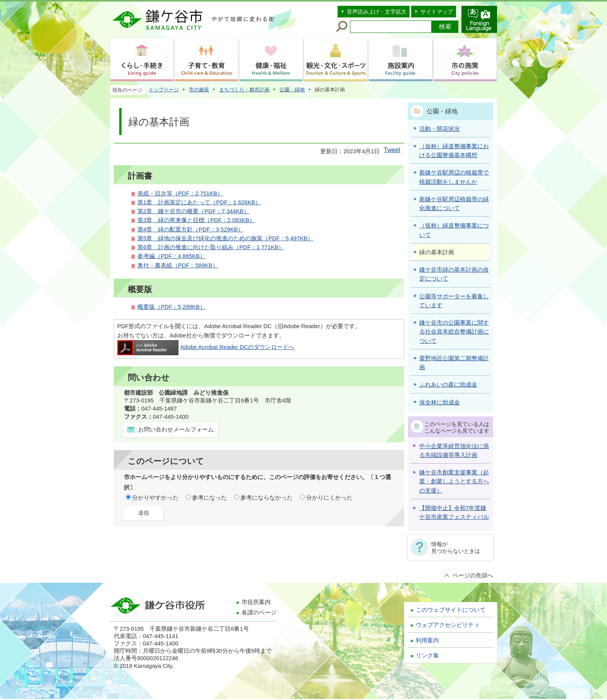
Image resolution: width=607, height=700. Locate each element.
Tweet (392, 150)
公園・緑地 (292, 90)
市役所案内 (256, 602)
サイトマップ (437, 12)
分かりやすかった (155, 498)
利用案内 (427, 640)
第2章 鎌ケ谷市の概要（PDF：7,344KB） (193, 211)
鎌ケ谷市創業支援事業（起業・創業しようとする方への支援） (454, 482)
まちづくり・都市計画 (244, 90)
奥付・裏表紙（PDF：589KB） (178, 265)
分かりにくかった (329, 498)
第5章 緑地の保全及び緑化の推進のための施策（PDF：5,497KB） (225, 238)
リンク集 (427, 656)
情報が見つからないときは (456, 548)
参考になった (209, 498)
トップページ (164, 90)
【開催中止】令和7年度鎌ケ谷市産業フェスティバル (454, 513)
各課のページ (259, 613)
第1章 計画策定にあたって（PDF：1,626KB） (199, 202)
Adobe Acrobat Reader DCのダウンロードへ (206, 347)
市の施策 (199, 90)
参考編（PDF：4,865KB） (171, 256)
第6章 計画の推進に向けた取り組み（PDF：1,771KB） (211, 247)
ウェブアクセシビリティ (448, 625)
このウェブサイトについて (451, 610)
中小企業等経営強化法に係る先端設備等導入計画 (454, 451)
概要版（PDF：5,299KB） (171, 307)
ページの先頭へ (473, 575)
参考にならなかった (267, 498)
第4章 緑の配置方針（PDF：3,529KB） (190, 229)
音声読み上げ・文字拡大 (377, 12)
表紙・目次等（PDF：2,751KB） (180, 193)
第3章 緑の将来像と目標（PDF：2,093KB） (196, 220)
